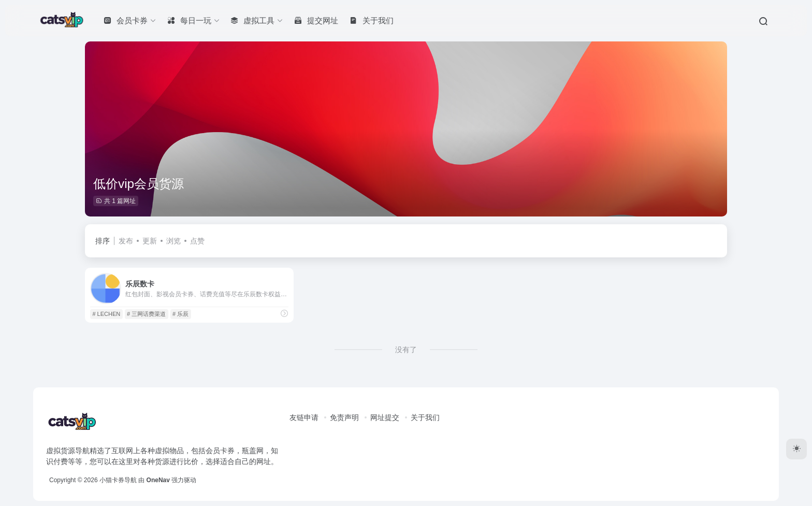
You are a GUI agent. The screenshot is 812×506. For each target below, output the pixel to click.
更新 (150, 241)
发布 (126, 241)
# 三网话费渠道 (146, 314)
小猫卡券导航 (118, 480)
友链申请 (304, 417)
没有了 (406, 350)
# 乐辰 (180, 314)
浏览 (173, 241)
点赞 (197, 241)
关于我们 (425, 417)
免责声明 (344, 417)
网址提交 (385, 417)
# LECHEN (106, 314)
